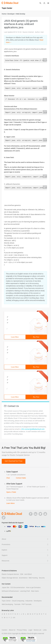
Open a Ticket (11, 492)
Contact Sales (21, 478)
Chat (8, 478)
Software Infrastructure (10, 591)
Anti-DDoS (28, 574)
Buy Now (36, 337)
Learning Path (25, 591)
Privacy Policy (22, 630)
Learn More (15, 337)
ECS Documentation (18, 587)
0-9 (14, 618)
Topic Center (6, 601)
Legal (30, 630)
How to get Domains (33, 587)
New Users (35, 591)
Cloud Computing (18, 601)
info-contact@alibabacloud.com (33, 429)
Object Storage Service (10, 578)
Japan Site (6, 587)
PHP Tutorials (26, 604)
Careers (4, 630)
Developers (38, 601)
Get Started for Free (14, 461)
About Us (12, 630)
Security (42, 578)
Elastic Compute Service (10, 574)
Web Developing (7, 604)
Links (45, 630)
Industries (29, 601)
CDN (22, 574)
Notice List (37, 630)
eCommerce (23, 578)
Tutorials (17, 604)
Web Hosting (33, 578)
